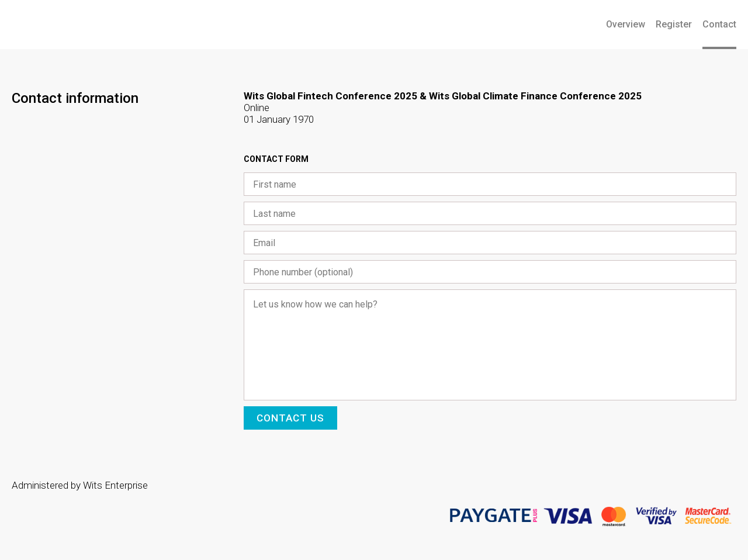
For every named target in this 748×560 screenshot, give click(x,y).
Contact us (290, 418)
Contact (719, 24)
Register (674, 24)
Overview (626, 24)
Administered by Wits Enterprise (80, 485)
